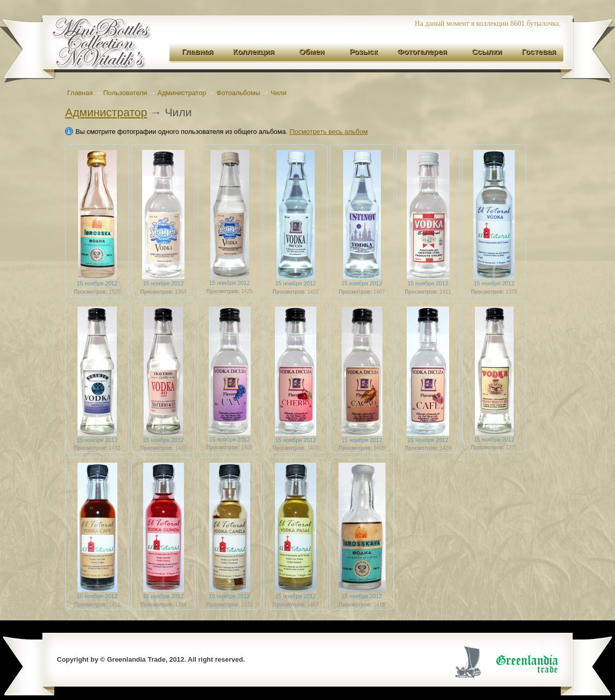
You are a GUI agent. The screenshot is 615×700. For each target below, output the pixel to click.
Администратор (106, 112)
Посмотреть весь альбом (328, 132)
